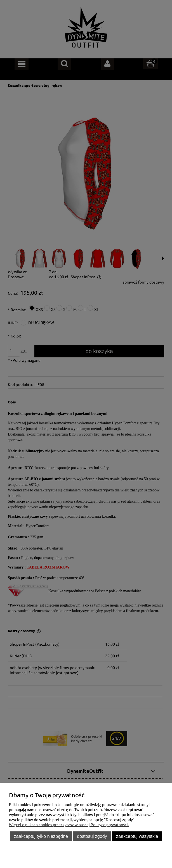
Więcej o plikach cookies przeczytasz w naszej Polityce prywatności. (69, 824)
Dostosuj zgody (92, 836)
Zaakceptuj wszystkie (137, 836)
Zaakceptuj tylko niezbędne (41, 836)
